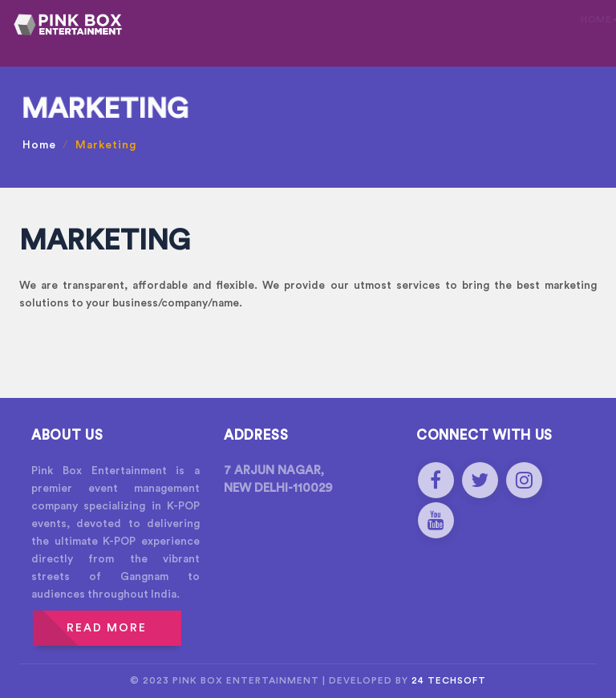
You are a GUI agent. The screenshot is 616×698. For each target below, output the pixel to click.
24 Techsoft (449, 680)
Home (39, 145)
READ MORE (107, 628)
